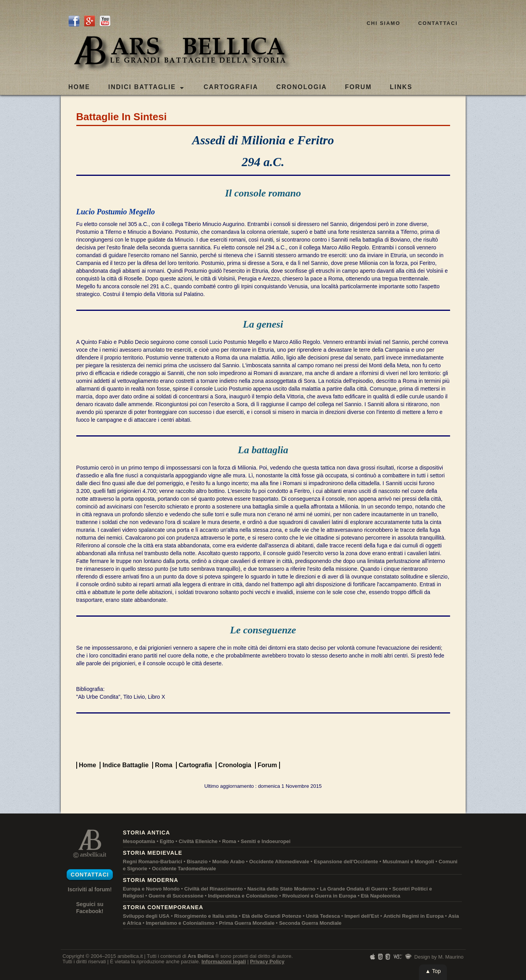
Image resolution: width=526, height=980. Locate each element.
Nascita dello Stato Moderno (281, 889)
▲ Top (433, 971)
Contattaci (438, 23)
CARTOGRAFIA (231, 87)
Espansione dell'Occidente (346, 862)
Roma (164, 765)
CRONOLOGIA (301, 87)
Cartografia (195, 765)
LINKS (401, 87)
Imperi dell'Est (362, 916)
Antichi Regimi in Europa (414, 916)
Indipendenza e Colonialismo (243, 896)
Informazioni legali (223, 962)
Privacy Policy (267, 962)
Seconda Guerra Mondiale (310, 923)
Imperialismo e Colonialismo (180, 923)
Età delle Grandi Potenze (272, 916)
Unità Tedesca (323, 916)
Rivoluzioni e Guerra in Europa (319, 896)
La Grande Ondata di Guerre (354, 889)
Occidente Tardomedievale (184, 869)
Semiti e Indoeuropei (266, 841)
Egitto (167, 841)
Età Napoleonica (381, 896)
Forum (267, 765)
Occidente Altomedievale (279, 862)
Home (79, 87)
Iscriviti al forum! (90, 889)
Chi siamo (384, 23)
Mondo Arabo (228, 862)
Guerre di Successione (176, 896)
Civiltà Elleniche (198, 841)
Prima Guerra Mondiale (247, 923)
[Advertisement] (263, 737)
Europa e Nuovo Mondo (151, 889)
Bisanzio (197, 862)
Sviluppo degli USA (146, 916)
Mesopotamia (139, 841)
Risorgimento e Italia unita (206, 916)
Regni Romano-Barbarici (153, 862)
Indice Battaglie (125, 765)
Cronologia (235, 765)
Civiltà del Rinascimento (213, 889)
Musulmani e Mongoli (408, 862)
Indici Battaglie (146, 87)
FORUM (358, 87)
